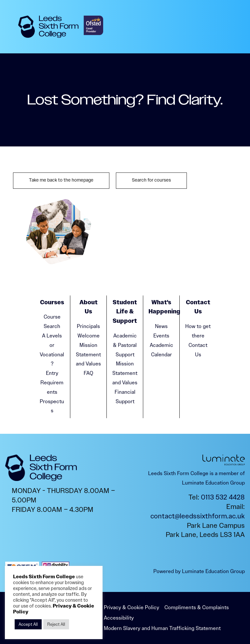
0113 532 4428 (223, 497)
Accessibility (119, 618)
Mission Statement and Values (88, 355)
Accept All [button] (28, 624)
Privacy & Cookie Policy (132, 607)
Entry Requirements (52, 383)
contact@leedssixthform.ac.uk (198, 516)
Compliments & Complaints (197, 607)
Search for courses (151, 180)
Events (161, 336)
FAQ (88, 373)
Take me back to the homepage (61, 180)
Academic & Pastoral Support (125, 345)
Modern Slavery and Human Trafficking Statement (162, 628)
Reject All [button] (56, 624)
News (161, 326)
